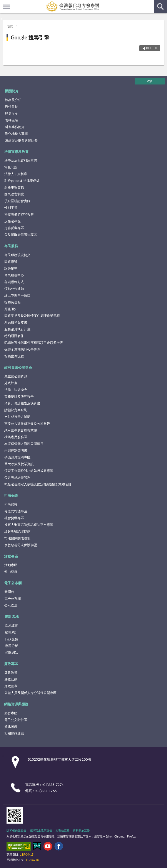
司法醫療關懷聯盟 (17, 538)
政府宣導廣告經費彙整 (21, 430)
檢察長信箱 (13, 302)
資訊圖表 (11, 726)
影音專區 (11, 713)
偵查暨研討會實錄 (17, 201)
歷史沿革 (12, 113)
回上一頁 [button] (152, 48)
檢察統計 (12, 632)
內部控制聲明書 (16, 450)
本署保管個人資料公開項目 (24, 444)
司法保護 (11, 495)
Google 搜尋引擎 (30, 37)
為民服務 (11, 246)
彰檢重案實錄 (14, 187)
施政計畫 (11, 383)
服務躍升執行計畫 (17, 329)
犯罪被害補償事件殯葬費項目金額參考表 (34, 343)
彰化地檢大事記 (16, 133)
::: (3, 3)
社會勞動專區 (14, 518)
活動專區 (11, 556)
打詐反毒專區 (14, 228)
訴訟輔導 (11, 268)
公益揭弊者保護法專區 (21, 235)
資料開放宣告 (81, 830)
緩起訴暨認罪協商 (17, 531)
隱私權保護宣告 (16, 830)
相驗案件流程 (14, 356)
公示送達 (11, 605)
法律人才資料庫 (16, 174)
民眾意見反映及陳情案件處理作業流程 (32, 316)
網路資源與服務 (16, 704)
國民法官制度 (14, 194)
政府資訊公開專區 (18, 367)
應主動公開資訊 (16, 376)
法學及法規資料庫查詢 (21, 160)
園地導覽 (12, 625)
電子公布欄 (13, 583)
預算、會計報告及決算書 (22, 403)
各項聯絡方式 (14, 282)
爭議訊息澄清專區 (17, 457)
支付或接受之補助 (17, 417)
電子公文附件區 (16, 720)
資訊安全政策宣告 (41, 830)
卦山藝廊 (11, 572)
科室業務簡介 (15, 127)
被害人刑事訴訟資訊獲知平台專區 (29, 525)
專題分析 (12, 646)
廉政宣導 (11, 686)
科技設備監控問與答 (19, 214)
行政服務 (12, 639)
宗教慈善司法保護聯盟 (21, 545)
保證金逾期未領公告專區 (22, 349)
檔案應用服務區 (16, 437)
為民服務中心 (14, 275)
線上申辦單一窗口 (17, 295)
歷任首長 (12, 106)
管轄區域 (12, 120)
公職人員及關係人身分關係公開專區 (30, 693)
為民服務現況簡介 (17, 255)
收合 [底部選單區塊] (150, 81)
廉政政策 (11, 672)
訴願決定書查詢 (16, 410)
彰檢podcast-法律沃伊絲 (22, 181)
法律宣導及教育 (16, 151)
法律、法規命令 (16, 390)
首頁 (10, 26)
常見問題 (11, 167)
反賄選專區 (13, 221)
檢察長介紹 (13, 100)
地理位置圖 (63, 830)
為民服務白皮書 (16, 322)
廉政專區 (11, 664)
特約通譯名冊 (14, 336)
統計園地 (12, 616)
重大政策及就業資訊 (19, 464)
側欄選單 (7, 7)
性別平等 (11, 208)
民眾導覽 (11, 262)
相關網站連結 (14, 733)
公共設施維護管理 (17, 477)
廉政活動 (11, 679)
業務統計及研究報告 (19, 396)
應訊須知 (11, 309)
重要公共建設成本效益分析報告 (27, 423)
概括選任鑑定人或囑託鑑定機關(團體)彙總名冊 (38, 484)
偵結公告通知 (14, 289)
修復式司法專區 (16, 511)
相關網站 (12, 652)
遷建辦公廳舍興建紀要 (21, 140)
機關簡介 (12, 91)
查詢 (160, 7)
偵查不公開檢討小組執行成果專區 (29, 471)
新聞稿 (9, 592)
